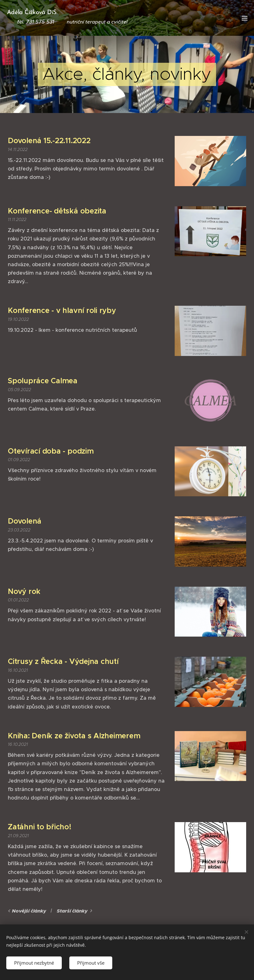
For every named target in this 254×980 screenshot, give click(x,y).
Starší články (72, 911)
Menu (245, 18)
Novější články (29, 911)
